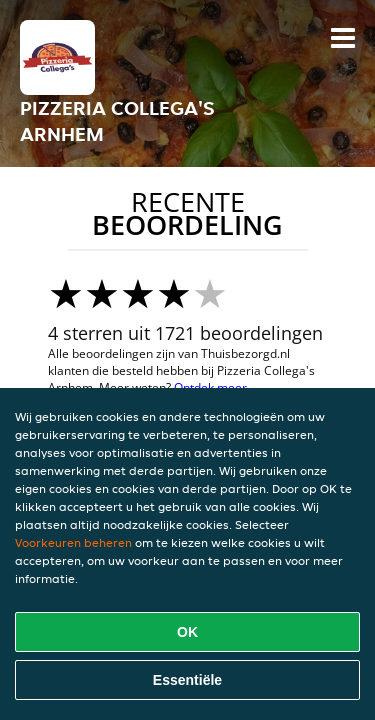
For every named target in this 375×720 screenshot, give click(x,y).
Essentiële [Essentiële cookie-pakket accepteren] (187, 680)
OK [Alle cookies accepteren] (187, 632)
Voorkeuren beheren (73, 542)
